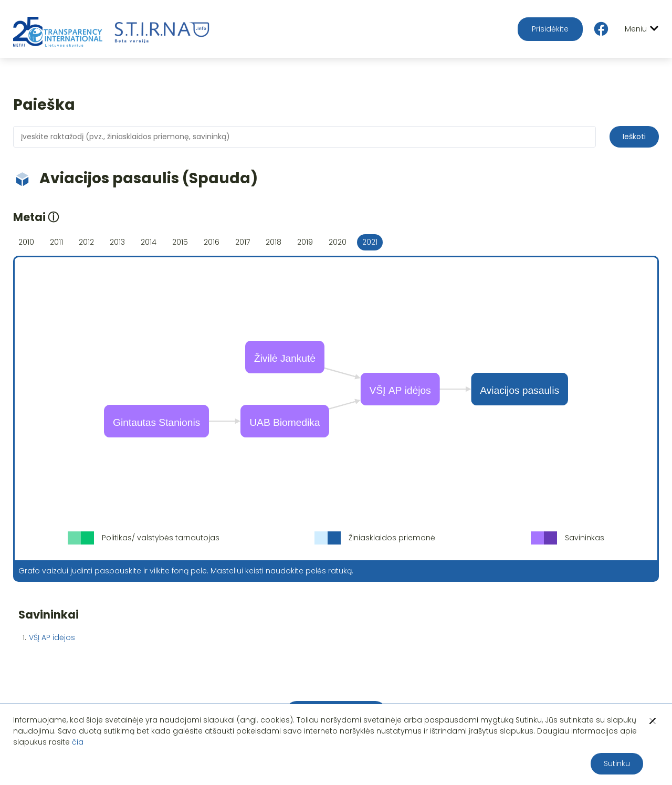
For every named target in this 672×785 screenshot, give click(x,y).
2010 (26, 242)
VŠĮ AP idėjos (52, 637)
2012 (86, 242)
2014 (149, 242)
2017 (243, 242)
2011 (56, 242)
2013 (117, 242)
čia (78, 742)
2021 (370, 242)
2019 (305, 242)
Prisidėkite (550, 29)
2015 (180, 242)
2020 (338, 242)
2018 (274, 242)
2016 (212, 242)
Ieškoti (634, 137)
